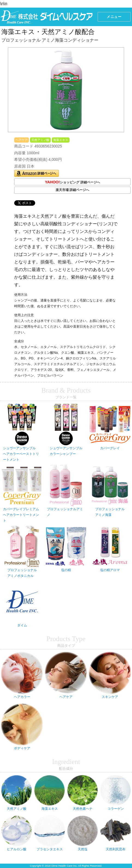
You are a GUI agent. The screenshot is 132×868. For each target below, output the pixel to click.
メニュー (114, 17)
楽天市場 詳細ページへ (72, 190)
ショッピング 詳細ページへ (73, 182)
